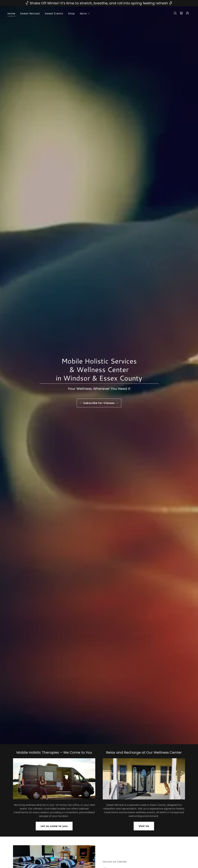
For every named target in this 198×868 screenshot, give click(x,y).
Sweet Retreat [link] (30, 14)
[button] (85, 14)
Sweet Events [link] (54, 14)
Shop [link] (71, 14)
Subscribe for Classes (99, 403)
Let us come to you (54, 826)
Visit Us (144, 826)
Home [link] (11, 14)
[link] (181, 13)
